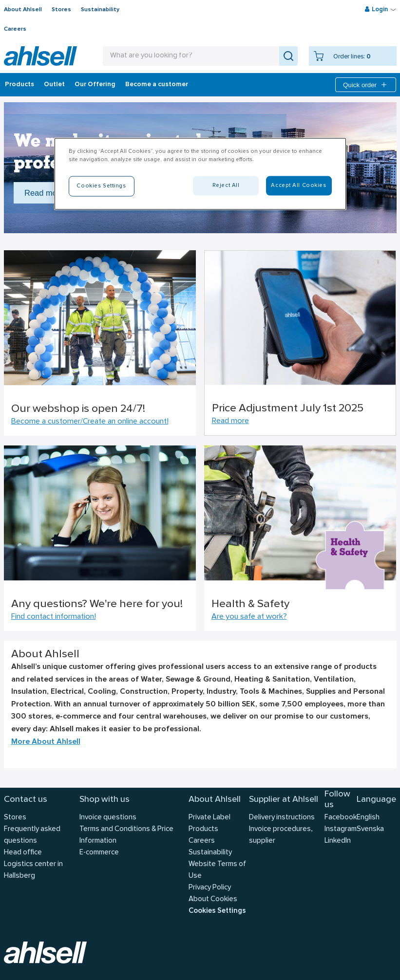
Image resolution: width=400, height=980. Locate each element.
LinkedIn (338, 841)
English (368, 818)
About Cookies (213, 899)
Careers (15, 29)
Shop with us (105, 800)
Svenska (370, 829)
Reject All (226, 185)
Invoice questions (108, 818)
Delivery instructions (282, 818)
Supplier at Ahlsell (284, 800)
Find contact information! (54, 617)
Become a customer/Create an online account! (90, 422)
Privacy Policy (210, 888)
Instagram (341, 829)
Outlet (54, 85)
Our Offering (95, 85)
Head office (23, 853)
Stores (61, 10)
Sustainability (100, 10)
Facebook (341, 818)
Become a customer (157, 85)
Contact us (26, 800)
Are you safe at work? (249, 617)
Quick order (366, 85)
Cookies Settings (217, 911)
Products (19, 85)
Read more (230, 421)
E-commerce (99, 853)
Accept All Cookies (298, 185)
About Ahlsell (23, 10)
